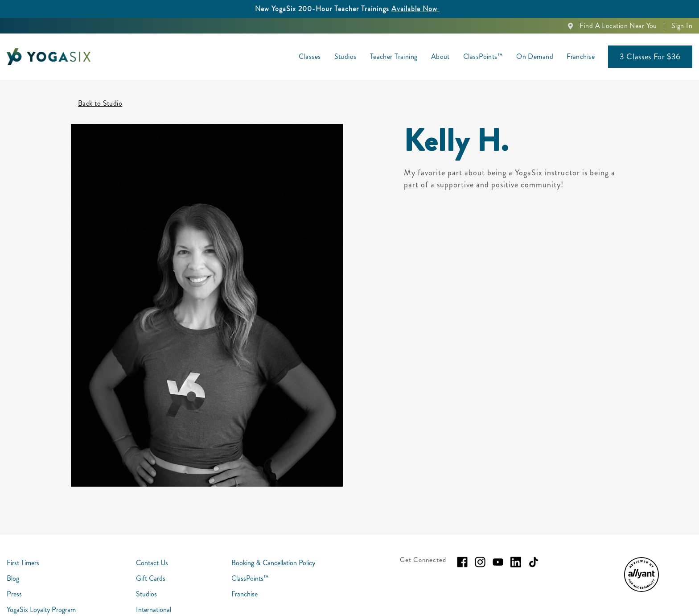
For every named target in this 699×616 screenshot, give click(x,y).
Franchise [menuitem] (581, 56)
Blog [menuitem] (13, 566)
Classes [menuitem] (310, 56)
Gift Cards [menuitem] (151, 566)
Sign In (682, 26)
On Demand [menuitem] (535, 56)
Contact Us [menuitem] (152, 551)
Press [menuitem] (14, 582)
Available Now (415, 9)
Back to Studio (100, 91)
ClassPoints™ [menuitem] (483, 56)
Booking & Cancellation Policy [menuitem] (273, 551)
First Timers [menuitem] (23, 551)
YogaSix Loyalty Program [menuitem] (41, 597)
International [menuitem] (154, 597)
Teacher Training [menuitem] (394, 56)
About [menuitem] (440, 56)
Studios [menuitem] (345, 56)
